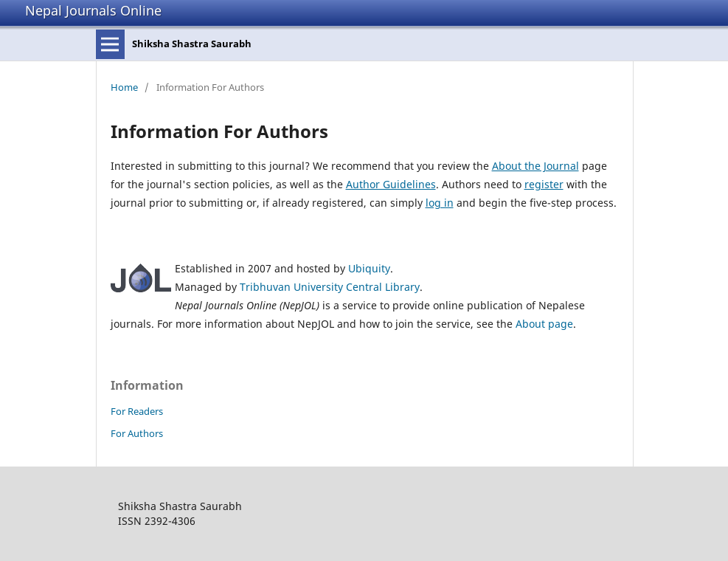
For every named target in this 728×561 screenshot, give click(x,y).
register (544, 184)
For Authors (137, 433)
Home (124, 87)
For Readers (137, 411)
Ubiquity (369, 268)
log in (440, 203)
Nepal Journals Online (93, 10)
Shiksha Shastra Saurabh (192, 44)
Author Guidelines (391, 184)
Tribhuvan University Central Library (330, 287)
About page (544, 324)
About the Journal (535, 166)
